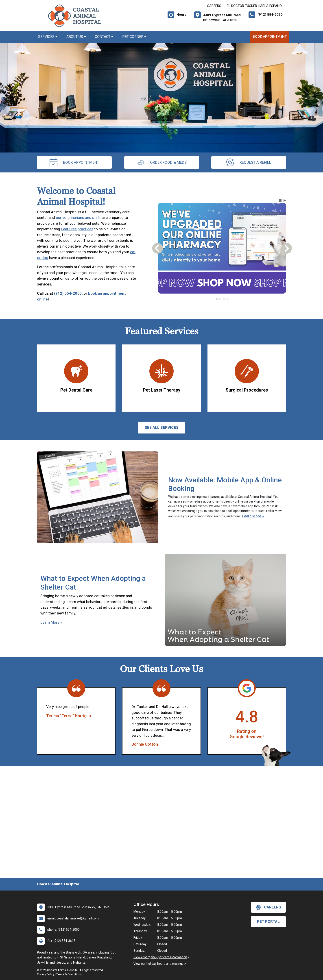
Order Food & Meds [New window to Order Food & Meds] (162, 162)
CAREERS (214, 6)
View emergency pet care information (160, 957)
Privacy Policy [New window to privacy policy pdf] (46, 974)
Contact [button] (104, 37)
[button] (280, 200)
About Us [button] (76, 37)
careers (268, 907)
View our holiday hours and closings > (160, 964)
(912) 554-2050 (68, 293)
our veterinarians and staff (78, 218)
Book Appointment (270, 37)
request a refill (249, 162)
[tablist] (222, 299)
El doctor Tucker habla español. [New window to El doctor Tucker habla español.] (255, 6)
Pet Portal (268, 921)
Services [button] (48, 37)
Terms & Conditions (69, 974)
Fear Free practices (77, 229)
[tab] (217, 299)
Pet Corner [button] (134, 37)
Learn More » (253, 516)
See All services (162, 427)
